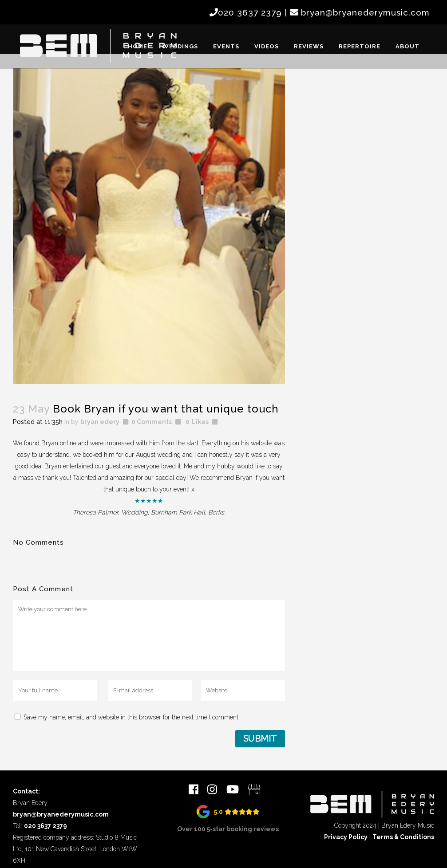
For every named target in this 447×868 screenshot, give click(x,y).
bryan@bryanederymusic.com (365, 12)
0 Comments (152, 422)
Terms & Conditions (403, 837)
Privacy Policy (346, 837)
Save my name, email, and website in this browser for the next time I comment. (132, 717)
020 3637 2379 (250, 12)
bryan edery (100, 422)
